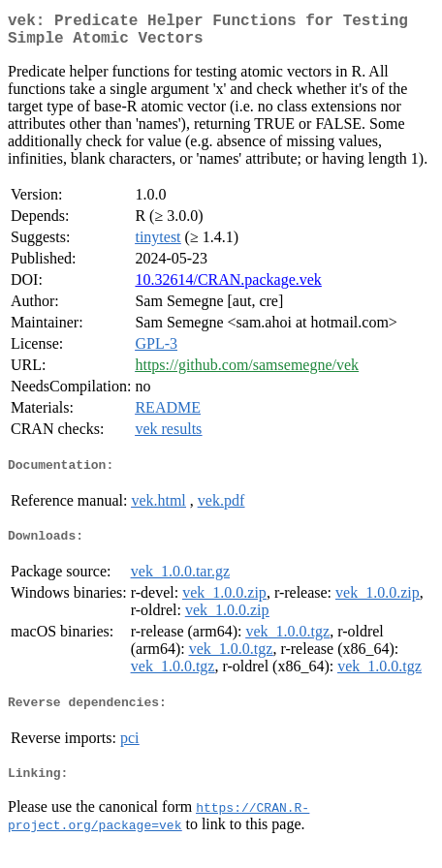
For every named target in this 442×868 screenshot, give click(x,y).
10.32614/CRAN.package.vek (228, 287)
